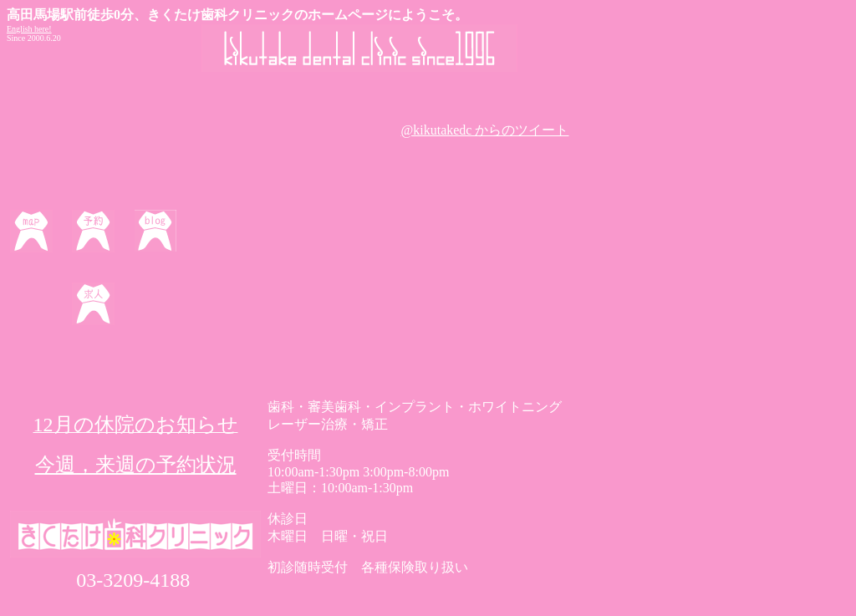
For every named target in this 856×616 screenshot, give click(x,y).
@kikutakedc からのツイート (485, 130)
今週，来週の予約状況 (136, 465)
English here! (29, 29)
